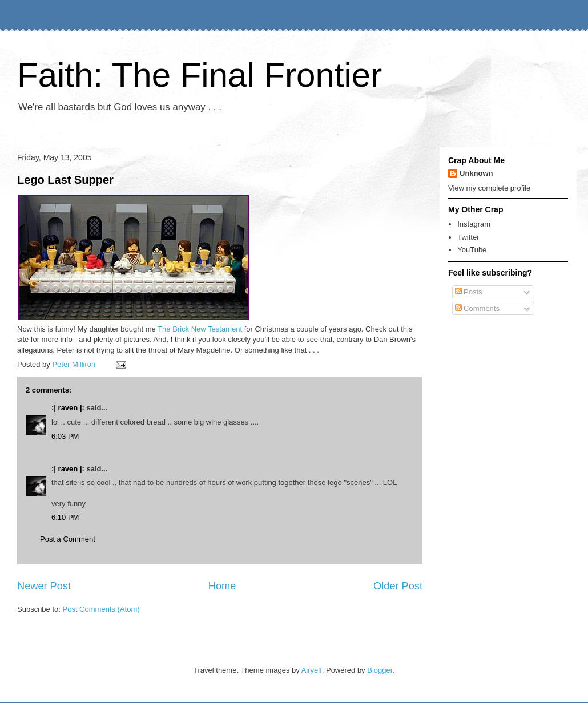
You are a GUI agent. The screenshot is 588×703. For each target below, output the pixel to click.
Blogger (380, 670)
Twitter (468, 237)
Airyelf (312, 670)
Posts (469, 292)
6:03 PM (65, 436)
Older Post (398, 586)
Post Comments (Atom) (101, 609)
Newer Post (44, 586)
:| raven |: (68, 408)
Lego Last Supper (65, 180)
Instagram (474, 224)
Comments (477, 308)
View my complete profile (489, 188)
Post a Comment (68, 539)
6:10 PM (65, 517)
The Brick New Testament (200, 329)
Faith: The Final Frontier (200, 75)
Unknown (476, 173)
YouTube (472, 250)
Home (222, 586)
